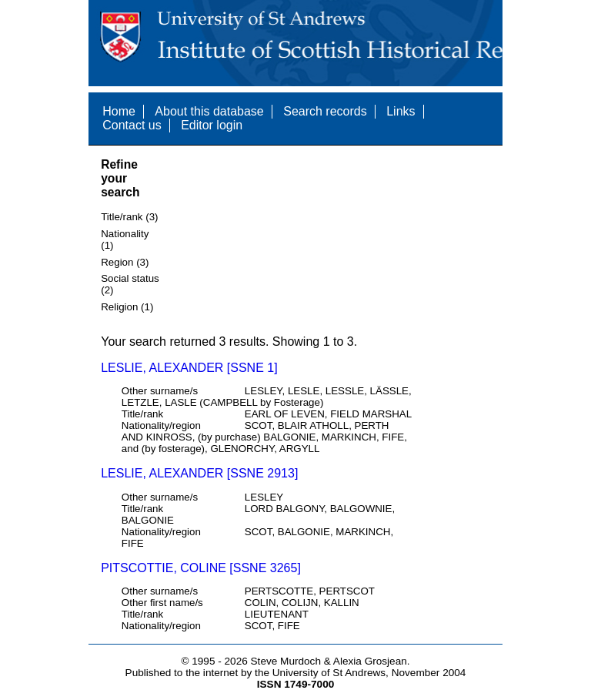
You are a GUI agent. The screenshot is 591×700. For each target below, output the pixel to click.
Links (401, 111)
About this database (209, 111)
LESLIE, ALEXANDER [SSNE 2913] (199, 473)
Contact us (132, 125)
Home (119, 111)
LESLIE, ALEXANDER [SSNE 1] (189, 368)
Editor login (212, 125)
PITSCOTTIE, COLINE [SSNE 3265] (201, 568)
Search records (325, 111)
